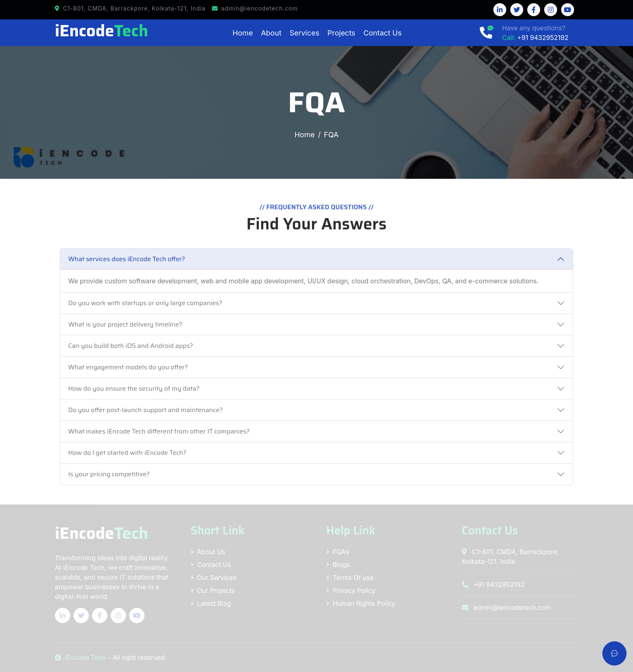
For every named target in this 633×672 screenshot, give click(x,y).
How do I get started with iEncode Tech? (127, 453)
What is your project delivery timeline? (125, 324)
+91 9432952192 (543, 38)
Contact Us (383, 33)
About (271, 33)
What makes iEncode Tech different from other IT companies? (159, 431)
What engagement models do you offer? (128, 367)
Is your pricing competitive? (109, 474)
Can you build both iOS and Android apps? (131, 346)
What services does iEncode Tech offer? (127, 259)
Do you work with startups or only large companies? (145, 303)
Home (243, 33)
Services (304, 33)
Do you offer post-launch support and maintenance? (146, 410)
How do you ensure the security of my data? (134, 388)
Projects (341, 33)
